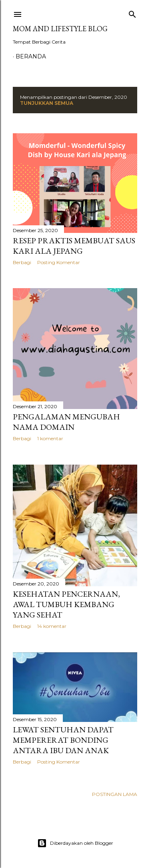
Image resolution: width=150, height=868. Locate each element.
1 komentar (50, 438)
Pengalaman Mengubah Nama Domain (66, 422)
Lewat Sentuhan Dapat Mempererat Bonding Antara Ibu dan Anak (63, 740)
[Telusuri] (132, 13)
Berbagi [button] (22, 262)
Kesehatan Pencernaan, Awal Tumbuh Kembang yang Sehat (66, 604)
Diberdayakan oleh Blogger (75, 843)
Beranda (31, 56)
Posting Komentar (59, 262)
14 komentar (52, 626)
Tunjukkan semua (47, 103)
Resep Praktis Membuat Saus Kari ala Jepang (74, 246)
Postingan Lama (115, 794)
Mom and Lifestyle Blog (60, 29)
